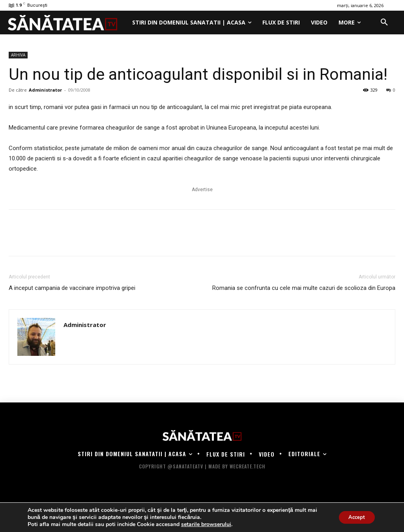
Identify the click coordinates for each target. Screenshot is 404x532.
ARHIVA (18, 55)
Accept (354, 517)
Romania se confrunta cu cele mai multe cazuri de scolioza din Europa (304, 288)
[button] (384, 23)
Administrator (45, 90)
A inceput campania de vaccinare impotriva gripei (72, 288)
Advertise (202, 190)
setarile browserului (206, 524)
